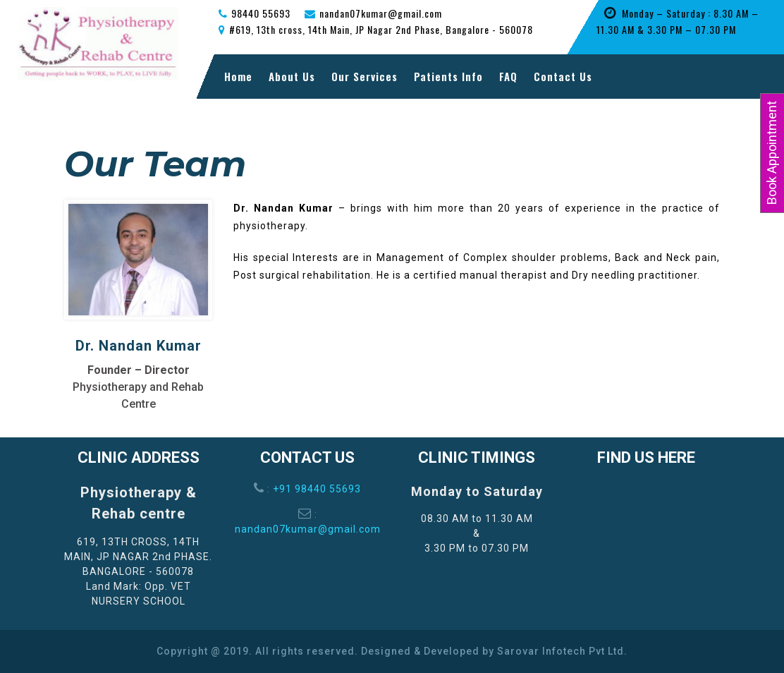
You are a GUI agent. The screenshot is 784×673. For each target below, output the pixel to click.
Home (238, 76)
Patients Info (448, 76)
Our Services (365, 76)
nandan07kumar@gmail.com (308, 529)
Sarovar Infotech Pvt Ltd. (562, 651)
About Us (292, 76)
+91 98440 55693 (317, 489)
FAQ (508, 76)
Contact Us (563, 76)
